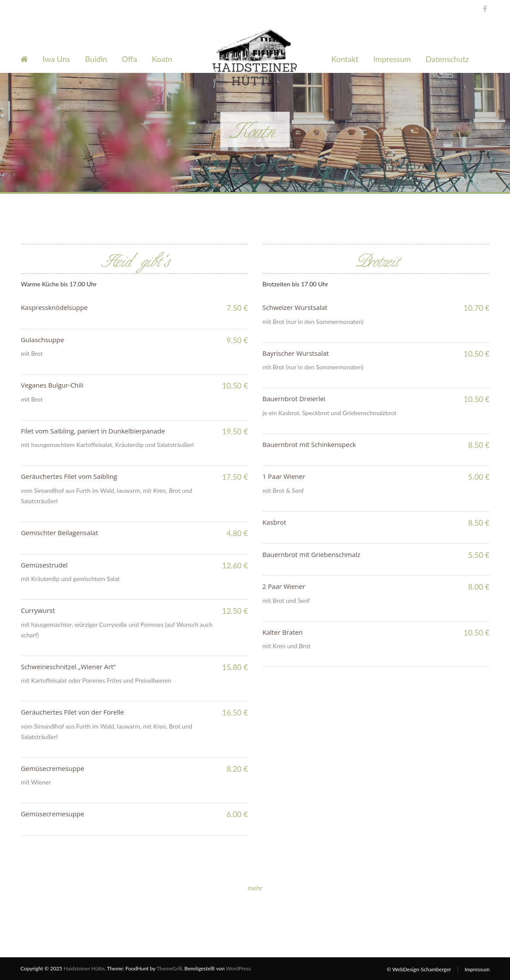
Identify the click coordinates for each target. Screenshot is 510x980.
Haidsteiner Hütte (84, 968)
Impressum (392, 59)
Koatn (162, 59)
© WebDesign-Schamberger (419, 969)
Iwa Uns (57, 59)
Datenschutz (447, 59)
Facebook (483, 8)
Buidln (96, 59)
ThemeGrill (169, 968)
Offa (129, 59)
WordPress (238, 968)
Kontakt (345, 59)
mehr (255, 888)
